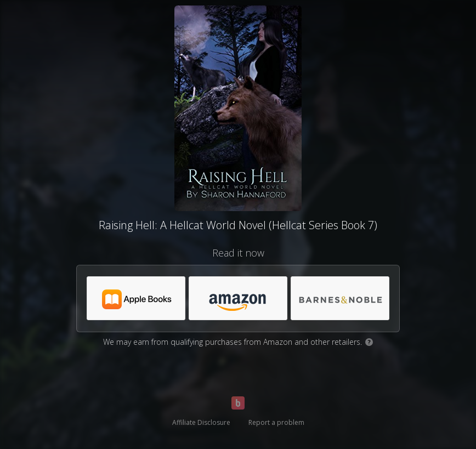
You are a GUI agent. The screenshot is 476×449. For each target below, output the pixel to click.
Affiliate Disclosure (201, 422)
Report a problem (276, 422)
